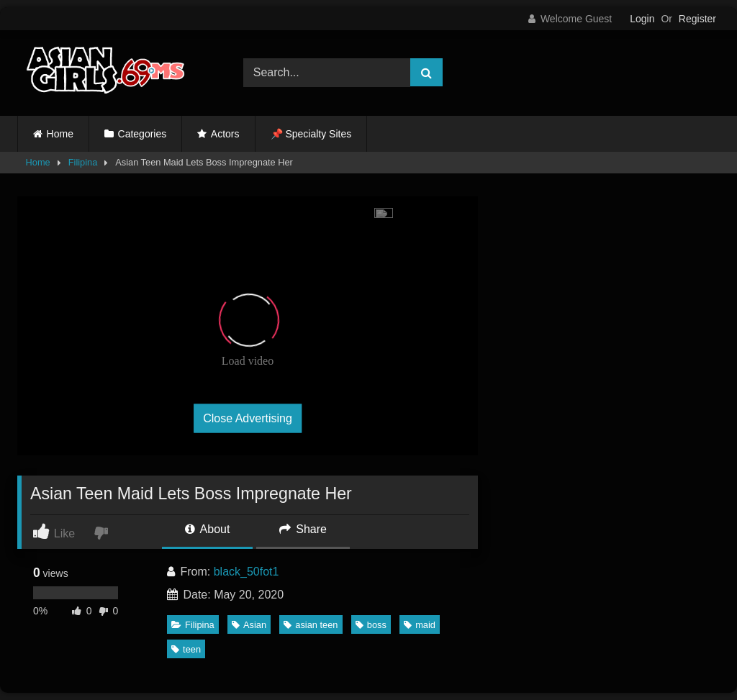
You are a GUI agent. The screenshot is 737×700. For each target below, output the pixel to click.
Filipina (83, 162)
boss (371, 625)
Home (60, 134)
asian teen (311, 625)
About (207, 529)
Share (303, 529)
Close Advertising (248, 418)
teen (186, 649)
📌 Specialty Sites (311, 134)
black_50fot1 (247, 572)
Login (642, 19)
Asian (249, 625)
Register (697, 19)
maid (420, 625)
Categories (143, 134)
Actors (225, 134)
